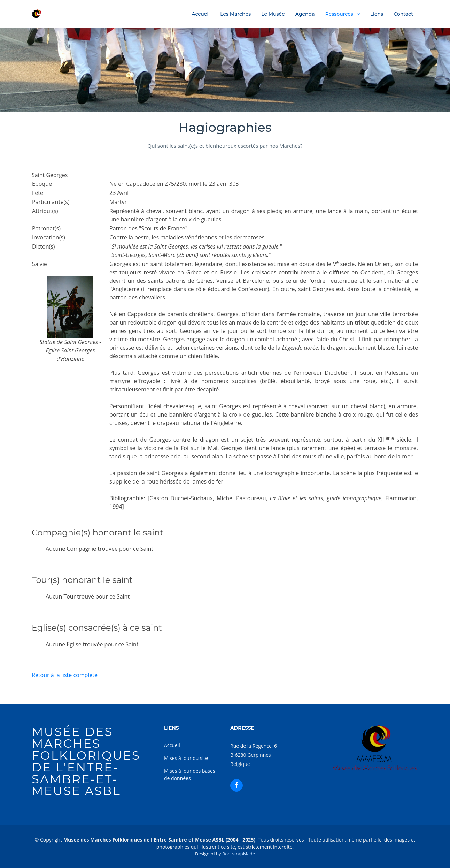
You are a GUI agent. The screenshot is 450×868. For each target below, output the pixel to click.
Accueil (201, 14)
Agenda (305, 14)
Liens (377, 14)
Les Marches (235, 14)
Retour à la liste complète (65, 675)
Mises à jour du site (186, 758)
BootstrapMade (239, 854)
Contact (403, 14)
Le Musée (273, 14)
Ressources (339, 14)
